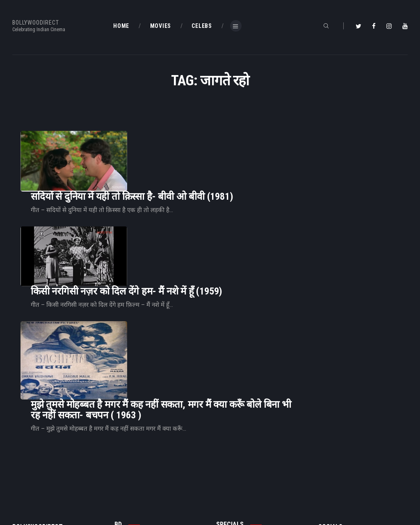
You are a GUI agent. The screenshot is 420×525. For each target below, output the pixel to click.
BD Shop (226, 470)
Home (121, 456)
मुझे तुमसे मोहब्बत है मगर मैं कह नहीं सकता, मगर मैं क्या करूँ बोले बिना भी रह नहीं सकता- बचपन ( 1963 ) (264, 301)
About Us (125, 483)
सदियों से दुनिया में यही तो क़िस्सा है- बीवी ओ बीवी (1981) (234, 154)
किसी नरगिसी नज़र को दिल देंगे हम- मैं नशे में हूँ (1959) (229, 223)
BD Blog (123, 470)
